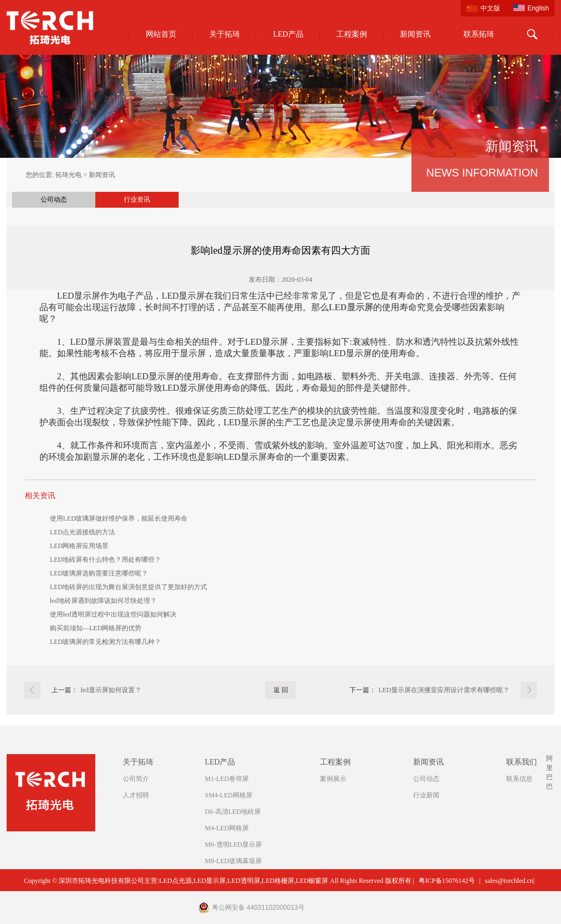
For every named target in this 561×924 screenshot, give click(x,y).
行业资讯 (137, 199)
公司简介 (136, 779)
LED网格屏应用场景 (79, 546)
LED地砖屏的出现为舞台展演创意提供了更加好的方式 (128, 587)
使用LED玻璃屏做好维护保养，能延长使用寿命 (119, 518)
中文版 (490, 8)
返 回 (281, 690)
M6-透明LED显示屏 (233, 845)
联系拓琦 (479, 34)
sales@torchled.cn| (510, 881)
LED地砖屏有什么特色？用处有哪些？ (105, 560)
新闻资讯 (415, 34)
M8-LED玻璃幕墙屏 (233, 861)
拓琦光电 (68, 175)
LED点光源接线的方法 (82, 532)
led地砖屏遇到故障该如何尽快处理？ (103, 601)
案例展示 (333, 779)
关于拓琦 (225, 34)
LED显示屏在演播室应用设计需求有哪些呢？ (444, 690)
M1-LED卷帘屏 (227, 779)
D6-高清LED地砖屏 (233, 812)
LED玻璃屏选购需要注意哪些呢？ (99, 573)
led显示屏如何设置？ (111, 690)
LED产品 (288, 34)
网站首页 (161, 34)
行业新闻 (426, 795)
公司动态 (54, 199)
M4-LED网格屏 (227, 828)
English (538, 8)
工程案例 (352, 34)
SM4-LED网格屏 (229, 795)
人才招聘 (136, 795)
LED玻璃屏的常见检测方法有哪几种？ (105, 642)
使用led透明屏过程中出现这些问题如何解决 (113, 614)
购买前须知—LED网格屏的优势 (96, 628)
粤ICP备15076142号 (447, 881)
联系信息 (519, 779)
